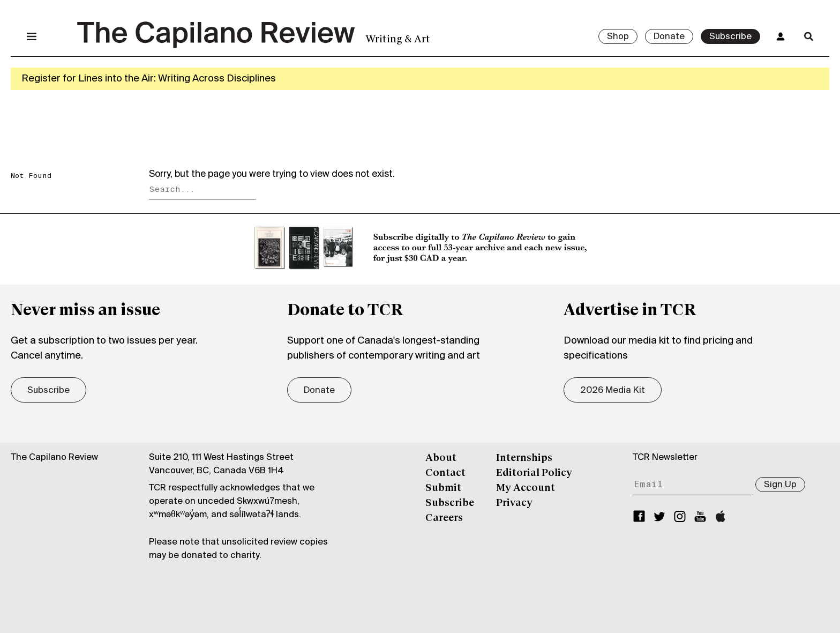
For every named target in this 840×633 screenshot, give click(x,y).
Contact (445, 473)
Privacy (514, 503)
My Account (526, 488)
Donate (669, 37)
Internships (524, 458)
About (441, 458)
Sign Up (780, 485)
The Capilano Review (54, 457)
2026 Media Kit (613, 390)
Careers (444, 518)
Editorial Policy (534, 473)
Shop (618, 37)
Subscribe (730, 37)
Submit (443, 488)
